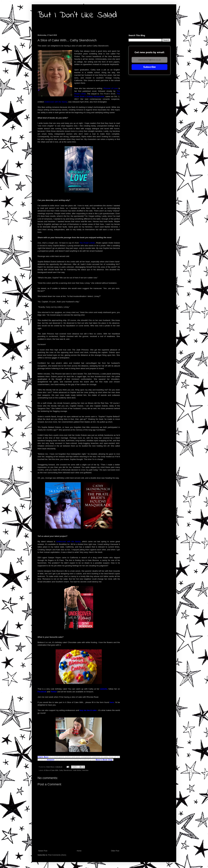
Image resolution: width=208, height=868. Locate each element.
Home (79, 851)
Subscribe (149, 67)
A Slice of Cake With (51, 770)
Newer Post (43, 851)
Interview (85, 770)
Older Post (115, 851)
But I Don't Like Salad (77, 15)
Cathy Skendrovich (66, 770)
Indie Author (77, 770)
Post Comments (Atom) (57, 855)
